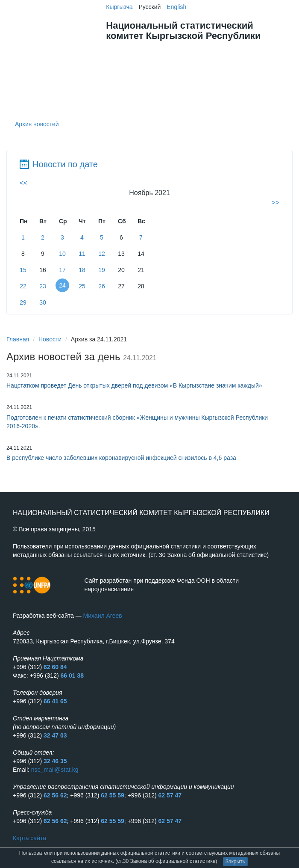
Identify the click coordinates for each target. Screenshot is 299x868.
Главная (18, 339)
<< (24, 183)
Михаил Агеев (103, 616)
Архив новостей (37, 124)
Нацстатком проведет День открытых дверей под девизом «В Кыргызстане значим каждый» (134, 385)
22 (23, 286)
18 (82, 270)
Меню (251, 53)
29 (23, 302)
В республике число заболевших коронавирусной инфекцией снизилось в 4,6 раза (121, 458)
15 (23, 270)
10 (62, 254)
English (176, 7)
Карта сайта (29, 838)
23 (43, 286)
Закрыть (235, 862)
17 (62, 270)
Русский (149, 7)
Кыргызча (119, 7)
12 (102, 254)
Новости (50, 339)
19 (102, 270)
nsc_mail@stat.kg (55, 770)
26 (102, 286)
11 (82, 254)
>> (275, 203)
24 (62, 285)
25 (82, 286)
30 (43, 302)
